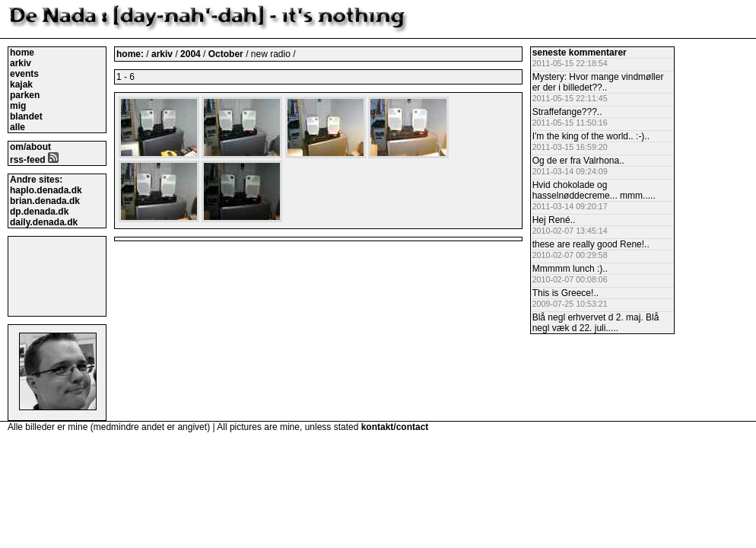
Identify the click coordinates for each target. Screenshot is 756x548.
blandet (26, 116)
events (24, 74)
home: (131, 54)
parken (25, 95)
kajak (21, 84)
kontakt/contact (395, 427)
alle (17, 127)
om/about (30, 147)
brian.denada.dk (45, 201)
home (22, 53)
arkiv (21, 63)
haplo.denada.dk (46, 190)
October (227, 54)
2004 (191, 54)
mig (18, 106)
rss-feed (34, 160)
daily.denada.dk (44, 222)
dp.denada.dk (39, 212)
